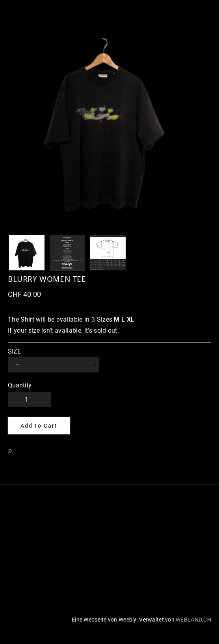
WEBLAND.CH (193, 620)
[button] (39, 426)
